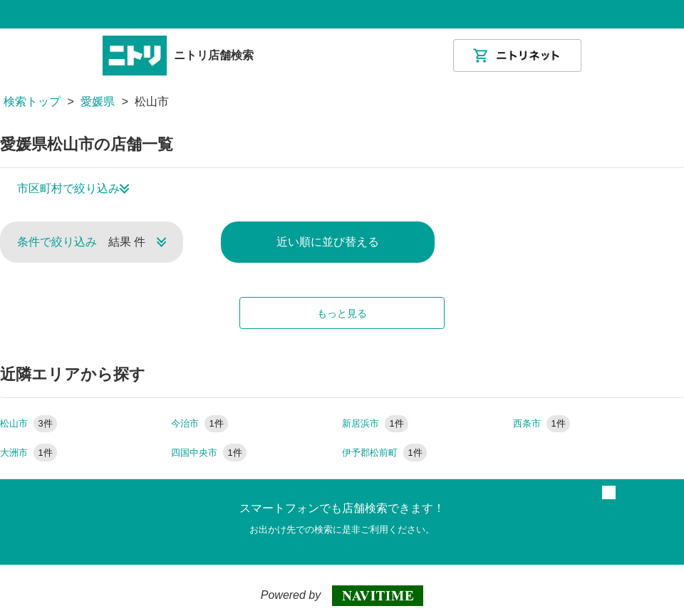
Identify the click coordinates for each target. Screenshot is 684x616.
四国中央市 (209, 453)
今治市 (199, 423)
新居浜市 (375, 423)
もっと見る (342, 313)
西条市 (541, 423)
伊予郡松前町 (384, 453)
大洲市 (28, 453)
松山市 (28, 423)
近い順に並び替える (328, 242)
